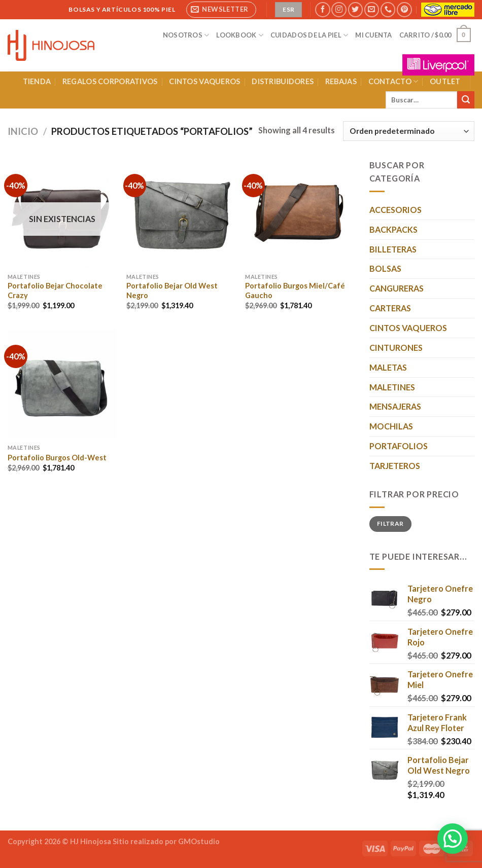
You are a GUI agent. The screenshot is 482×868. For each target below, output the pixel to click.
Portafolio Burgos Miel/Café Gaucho (295, 291)
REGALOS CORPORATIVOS (110, 81)
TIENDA (37, 81)
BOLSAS (385, 268)
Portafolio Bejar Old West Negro (172, 291)
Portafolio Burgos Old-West (57, 458)
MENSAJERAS (395, 406)
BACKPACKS (393, 229)
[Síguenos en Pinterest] (404, 10)
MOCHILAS (391, 426)
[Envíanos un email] (372, 10)
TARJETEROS (395, 466)
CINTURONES (396, 348)
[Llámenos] (388, 10)
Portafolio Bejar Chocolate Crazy (55, 291)
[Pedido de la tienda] (409, 131)
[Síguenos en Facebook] (322, 10)
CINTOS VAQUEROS (204, 81)
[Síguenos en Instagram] (339, 10)
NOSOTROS (186, 35)
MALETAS (388, 367)
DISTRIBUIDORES (283, 81)
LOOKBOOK (240, 35)
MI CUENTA (373, 35)
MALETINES (392, 387)
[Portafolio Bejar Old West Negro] (181, 213)
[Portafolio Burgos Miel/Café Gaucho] (300, 213)
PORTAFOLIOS (399, 446)
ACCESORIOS (395, 210)
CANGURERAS (397, 288)
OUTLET (445, 81)
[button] (453, 839)
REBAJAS (341, 81)
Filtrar (390, 523)
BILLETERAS (393, 249)
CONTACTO (393, 81)
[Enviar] (466, 100)
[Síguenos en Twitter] (355, 10)
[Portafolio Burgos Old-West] (62, 384)
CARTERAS (390, 308)
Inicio (23, 131)
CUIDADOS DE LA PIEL (309, 35)
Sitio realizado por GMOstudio (166, 841)
